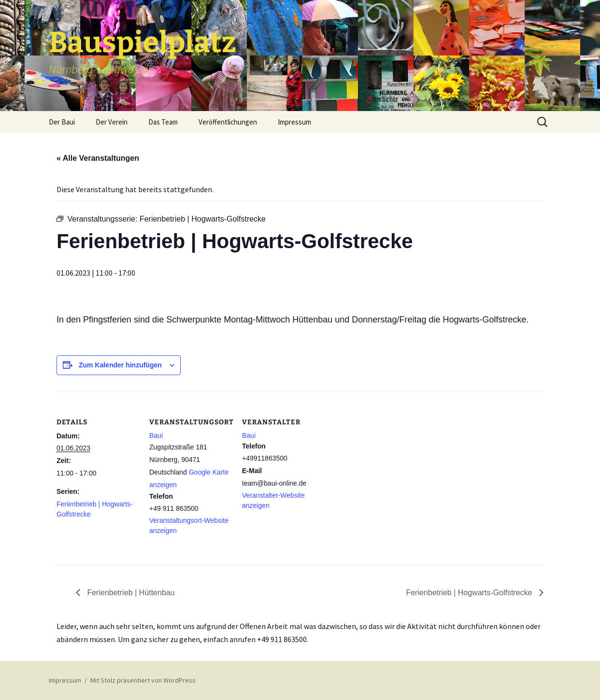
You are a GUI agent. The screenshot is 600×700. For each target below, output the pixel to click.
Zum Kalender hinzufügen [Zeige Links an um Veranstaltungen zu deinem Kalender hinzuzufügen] (120, 365)
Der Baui (62, 122)
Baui (156, 435)
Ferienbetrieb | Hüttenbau (130, 593)
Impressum (294, 122)
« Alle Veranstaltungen (98, 158)
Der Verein (112, 122)
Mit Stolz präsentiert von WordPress (143, 680)
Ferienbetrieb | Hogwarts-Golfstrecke (470, 593)
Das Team (163, 122)
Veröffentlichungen (228, 122)
